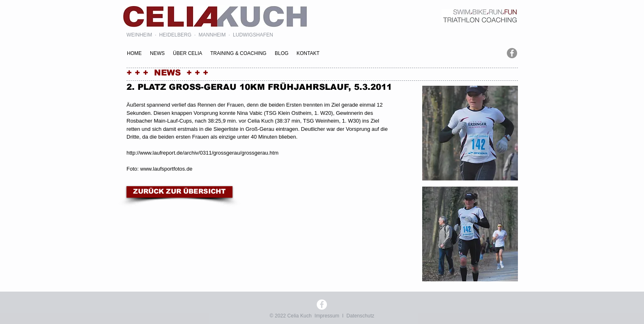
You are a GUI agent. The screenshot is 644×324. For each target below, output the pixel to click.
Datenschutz (360, 316)
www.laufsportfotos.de (166, 169)
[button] (470, 133)
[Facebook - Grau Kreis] (512, 53)
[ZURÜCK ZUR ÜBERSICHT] (179, 192)
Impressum (327, 316)
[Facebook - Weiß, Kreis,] (322, 305)
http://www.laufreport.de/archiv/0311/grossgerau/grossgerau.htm (202, 153)
